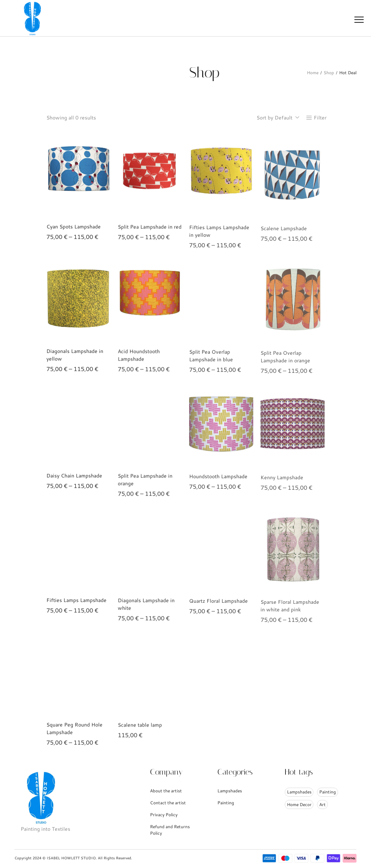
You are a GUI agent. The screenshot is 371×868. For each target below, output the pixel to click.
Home (313, 73)
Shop (329, 73)
